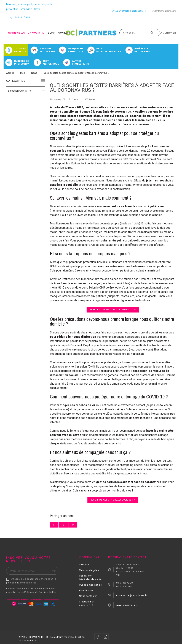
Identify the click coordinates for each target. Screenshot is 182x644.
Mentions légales (89, 570)
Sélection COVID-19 (19, 91)
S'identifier (157, 11)
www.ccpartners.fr (127, 605)
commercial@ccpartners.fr (132, 595)
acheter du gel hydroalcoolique (122, 241)
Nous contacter (88, 596)
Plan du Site (86, 590)
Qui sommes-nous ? (91, 585)
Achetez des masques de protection (113, 310)
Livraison (84, 565)
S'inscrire (171, 11)
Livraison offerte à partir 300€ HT (129, 11)
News (75, 99)
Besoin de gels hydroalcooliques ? (113, 500)
